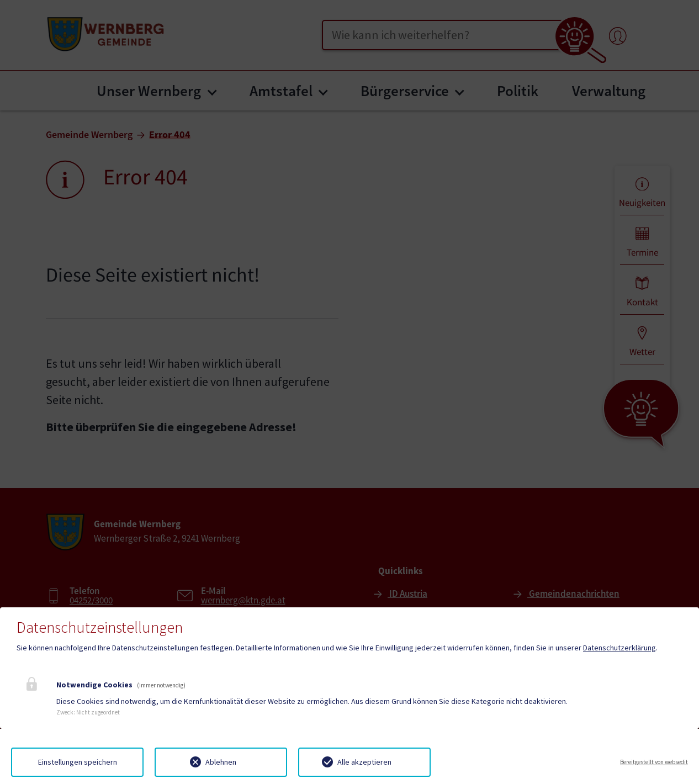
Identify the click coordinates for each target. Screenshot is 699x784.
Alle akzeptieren (364, 762)
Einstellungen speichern (78, 762)
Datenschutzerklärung (619, 648)
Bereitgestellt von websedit (654, 762)
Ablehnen (221, 762)
